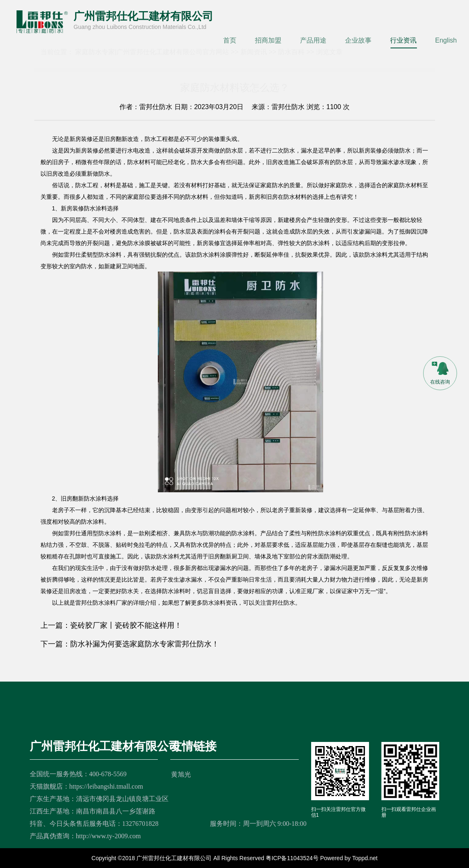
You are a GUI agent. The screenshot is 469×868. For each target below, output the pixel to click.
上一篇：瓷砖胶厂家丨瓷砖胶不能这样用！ (111, 625)
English (446, 40)
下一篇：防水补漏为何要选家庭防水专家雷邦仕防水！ (130, 644)
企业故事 (358, 40)
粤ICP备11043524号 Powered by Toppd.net (322, 858)
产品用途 (313, 40)
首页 (230, 40)
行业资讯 (403, 40)
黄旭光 (181, 774)
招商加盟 (268, 40)
